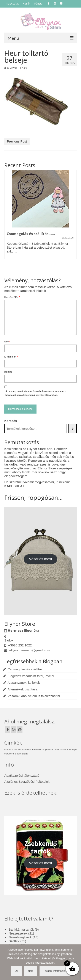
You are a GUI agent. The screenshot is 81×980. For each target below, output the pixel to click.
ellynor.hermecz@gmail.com (27, 650)
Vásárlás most (40, 559)
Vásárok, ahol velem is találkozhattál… (35, 696)
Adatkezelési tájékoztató (22, 775)
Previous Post (17, 141)
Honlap (8, 372)
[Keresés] (72, 429)
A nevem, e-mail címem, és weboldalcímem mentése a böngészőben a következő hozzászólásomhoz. (36, 393)
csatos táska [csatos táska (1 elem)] (11, 750)
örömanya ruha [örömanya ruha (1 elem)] (20, 754)
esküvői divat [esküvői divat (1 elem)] (25, 750)
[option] (40, 217)
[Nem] (76, 962)
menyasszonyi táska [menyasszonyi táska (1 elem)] (43, 750)
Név (7, 342)
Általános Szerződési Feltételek (27, 782)
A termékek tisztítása (22, 689)
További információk (55, 971)
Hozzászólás (12, 297)
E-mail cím (11, 357)
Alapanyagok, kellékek (24, 683)
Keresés (11, 421)
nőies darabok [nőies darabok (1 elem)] (61, 750)
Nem (31, 971)
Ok (16, 971)
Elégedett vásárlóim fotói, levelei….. (33, 676)
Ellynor (14, 68)
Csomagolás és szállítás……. (29, 669)
